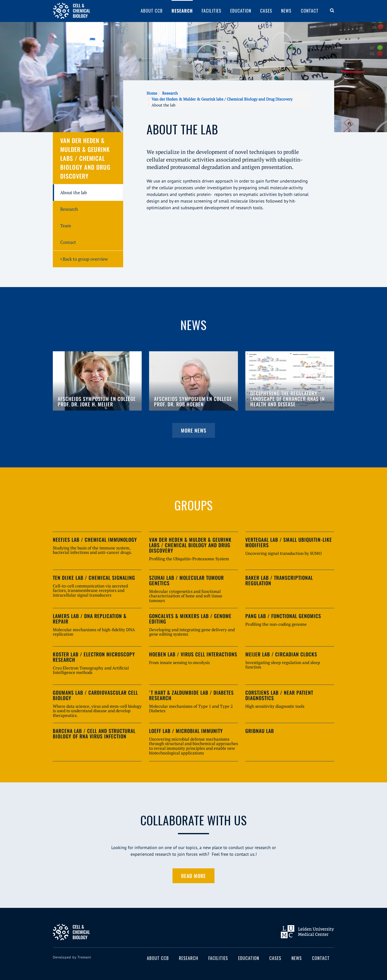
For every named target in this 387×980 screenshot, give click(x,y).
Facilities (212, 11)
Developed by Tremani (72, 957)
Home (152, 93)
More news (194, 430)
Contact (310, 11)
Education (241, 11)
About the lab (74, 192)
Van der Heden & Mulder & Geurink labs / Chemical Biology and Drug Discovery (222, 99)
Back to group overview (84, 259)
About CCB (152, 11)
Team (66, 226)
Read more (193, 876)
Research (182, 11)
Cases (266, 11)
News (286, 11)
